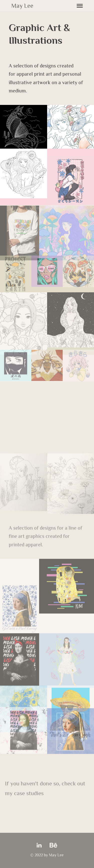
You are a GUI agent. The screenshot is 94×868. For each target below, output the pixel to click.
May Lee (22, 6)
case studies (29, 794)
